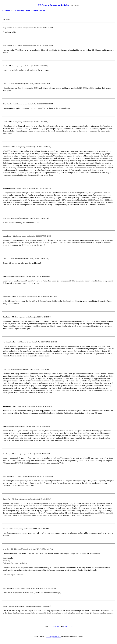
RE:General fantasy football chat (54, 5)
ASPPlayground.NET (54, 637)
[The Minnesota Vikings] (22, 10)
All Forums (6, 10)
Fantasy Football (39, 10)
